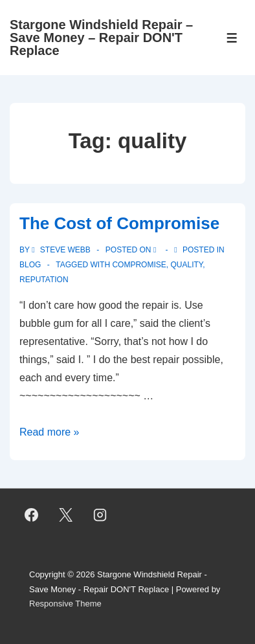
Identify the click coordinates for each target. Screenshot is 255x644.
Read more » (50, 432)
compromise (139, 265)
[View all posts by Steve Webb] (62, 250)
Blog (30, 265)
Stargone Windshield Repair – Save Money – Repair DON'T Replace (101, 38)
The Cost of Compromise (119, 223)
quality (186, 265)
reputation (44, 280)
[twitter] (66, 515)
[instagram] (100, 515)
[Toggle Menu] (232, 38)
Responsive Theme (65, 604)
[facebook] (32, 515)
